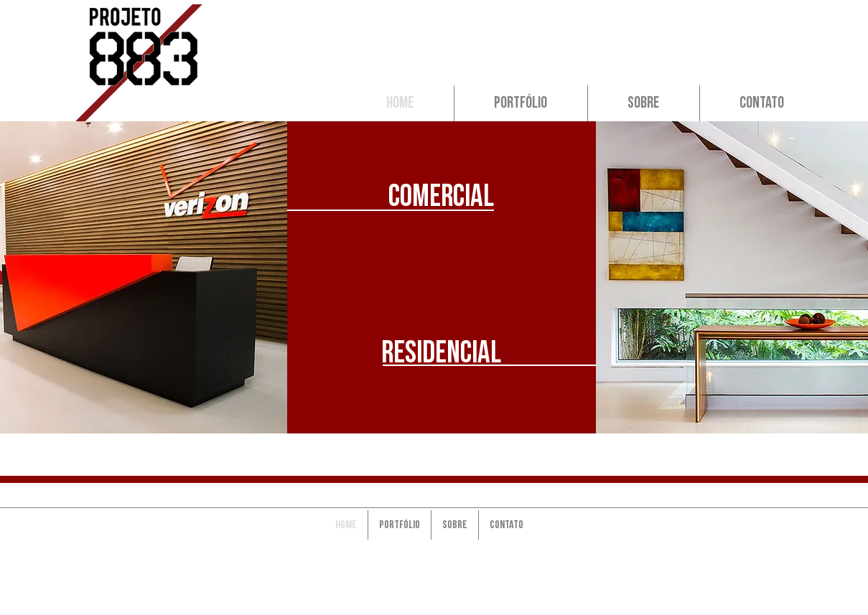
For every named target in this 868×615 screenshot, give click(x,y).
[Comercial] (442, 197)
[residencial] (442, 353)
